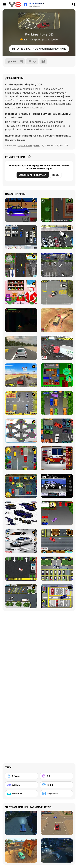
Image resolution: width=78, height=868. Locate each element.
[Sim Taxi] (57, 210)
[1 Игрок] (22, 776)
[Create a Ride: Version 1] (21, 210)
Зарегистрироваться (33, 175)
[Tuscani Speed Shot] (21, 375)
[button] (15, 140)
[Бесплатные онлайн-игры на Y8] (15, 5)
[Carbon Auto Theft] (57, 431)
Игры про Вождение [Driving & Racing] (29, 145)
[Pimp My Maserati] (21, 541)
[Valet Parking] (57, 265)
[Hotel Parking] (57, 596)
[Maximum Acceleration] (21, 348)
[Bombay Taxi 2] (21, 486)
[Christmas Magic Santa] (21, 292)
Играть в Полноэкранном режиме (39, 49)
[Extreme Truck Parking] (57, 348)
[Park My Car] (21, 403)
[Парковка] (56, 794)
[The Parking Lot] (57, 541)
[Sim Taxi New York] (21, 265)
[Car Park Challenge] (21, 237)
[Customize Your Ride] (57, 486)
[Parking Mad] (21, 569)
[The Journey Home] (21, 320)
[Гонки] (56, 785)
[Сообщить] (32, 61)
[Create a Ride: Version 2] (57, 458)
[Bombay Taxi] (21, 458)
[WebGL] (22, 785)
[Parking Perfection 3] (57, 513)
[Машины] (22, 794)
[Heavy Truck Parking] (57, 320)
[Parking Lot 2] (21, 596)
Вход (56, 175)
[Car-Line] (57, 569)
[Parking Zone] (21, 431)
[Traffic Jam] (57, 375)
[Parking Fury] (57, 292)
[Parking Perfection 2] (57, 403)
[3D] (56, 776)
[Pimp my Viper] (21, 513)
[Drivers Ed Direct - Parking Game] (57, 237)
